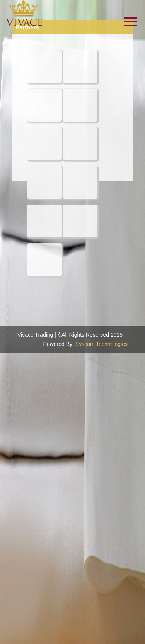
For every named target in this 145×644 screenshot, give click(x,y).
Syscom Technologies (101, 344)
